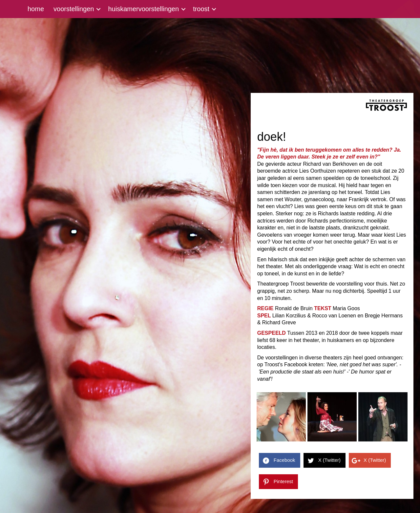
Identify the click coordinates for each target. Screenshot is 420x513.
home (36, 9)
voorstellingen (74, 9)
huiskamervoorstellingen (143, 9)
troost (201, 9)
